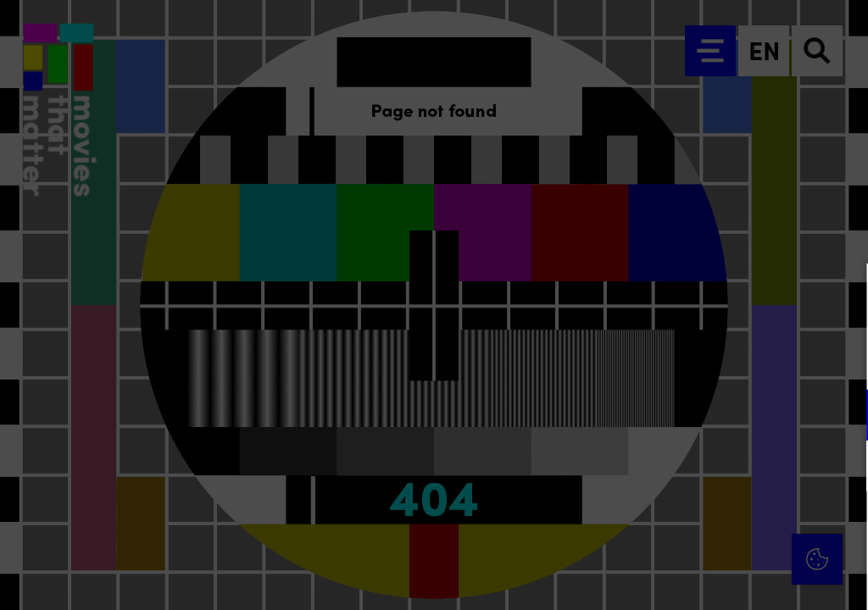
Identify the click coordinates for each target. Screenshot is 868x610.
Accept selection (724, 578)
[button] (707, 415)
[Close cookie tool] (842, 294)
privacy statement (656, 360)
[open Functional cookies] (841, 417)
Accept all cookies (724, 529)
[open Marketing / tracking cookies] (841, 468)
